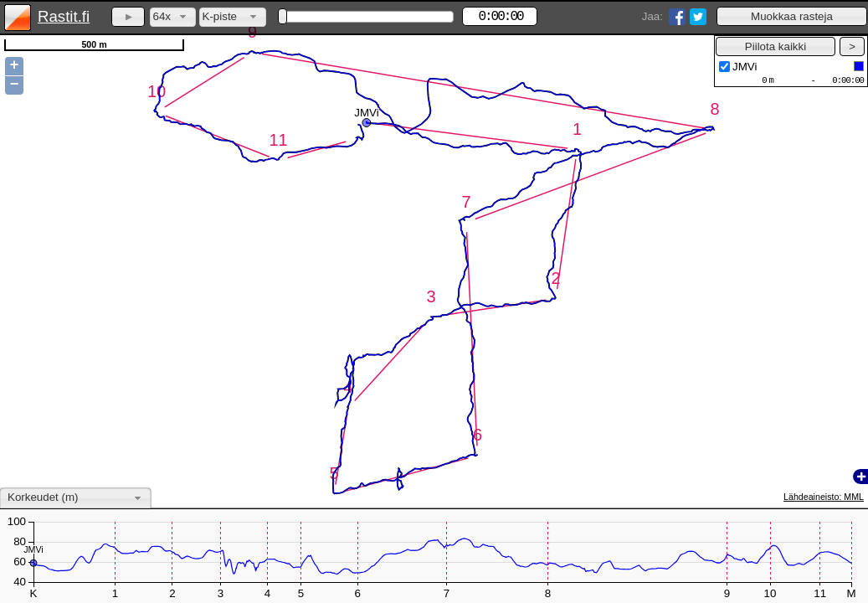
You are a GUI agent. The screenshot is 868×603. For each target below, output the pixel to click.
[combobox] (173, 17)
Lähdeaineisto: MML (824, 497)
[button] (792, 16)
